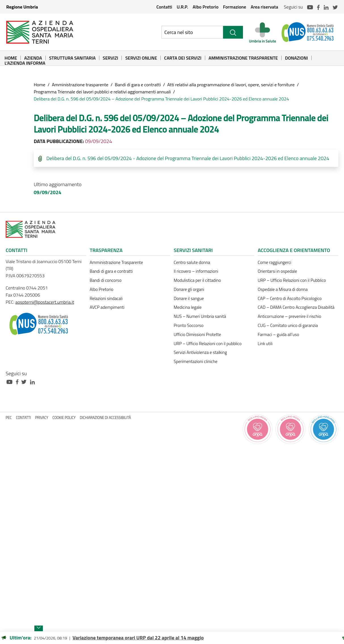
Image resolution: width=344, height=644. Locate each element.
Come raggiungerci (274, 262)
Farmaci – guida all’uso (278, 334)
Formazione (235, 7)
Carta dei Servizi (183, 58)
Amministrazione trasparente (80, 85)
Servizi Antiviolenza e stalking (200, 352)
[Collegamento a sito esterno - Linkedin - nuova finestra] (34, 381)
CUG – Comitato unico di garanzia (288, 325)
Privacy (42, 418)
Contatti (164, 7)
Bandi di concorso (106, 280)
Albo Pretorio (206, 7)
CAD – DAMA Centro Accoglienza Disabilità (296, 307)
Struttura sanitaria (72, 58)
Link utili (265, 344)
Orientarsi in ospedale (277, 271)
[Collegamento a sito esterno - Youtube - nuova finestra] (11, 381)
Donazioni (296, 58)
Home (11, 58)
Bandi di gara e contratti (138, 85)
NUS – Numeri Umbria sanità (200, 316)
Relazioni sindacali (106, 298)
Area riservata (264, 7)
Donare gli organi (189, 289)
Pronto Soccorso (189, 325)
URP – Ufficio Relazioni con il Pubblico (292, 280)
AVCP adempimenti (107, 307)
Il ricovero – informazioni (196, 271)
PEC (9, 418)
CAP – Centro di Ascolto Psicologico (290, 298)
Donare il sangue (189, 298)
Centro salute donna (192, 262)
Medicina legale (188, 307)
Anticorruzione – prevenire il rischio (290, 316)
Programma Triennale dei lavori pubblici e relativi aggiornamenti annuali (102, 92)
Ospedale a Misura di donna (283, 289)
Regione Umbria (22, 7)
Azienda (33, 58)
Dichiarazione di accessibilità (105, 418)
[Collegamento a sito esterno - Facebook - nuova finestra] (19, 381)
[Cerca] (233, 32)
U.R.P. (182, 7)
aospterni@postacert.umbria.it (45, 302)
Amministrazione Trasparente (243, 58)
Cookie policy (64, 418)
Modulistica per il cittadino (197, 280)
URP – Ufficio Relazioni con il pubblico (208, 344)
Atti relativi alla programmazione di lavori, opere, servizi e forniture (231, 85)
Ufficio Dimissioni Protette (197, 334)
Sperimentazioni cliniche (196, 361)
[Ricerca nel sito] (192, 32)
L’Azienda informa (25, 63)
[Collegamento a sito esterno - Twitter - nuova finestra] (25, 381)
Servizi (111, 58)
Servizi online (141, 58)
